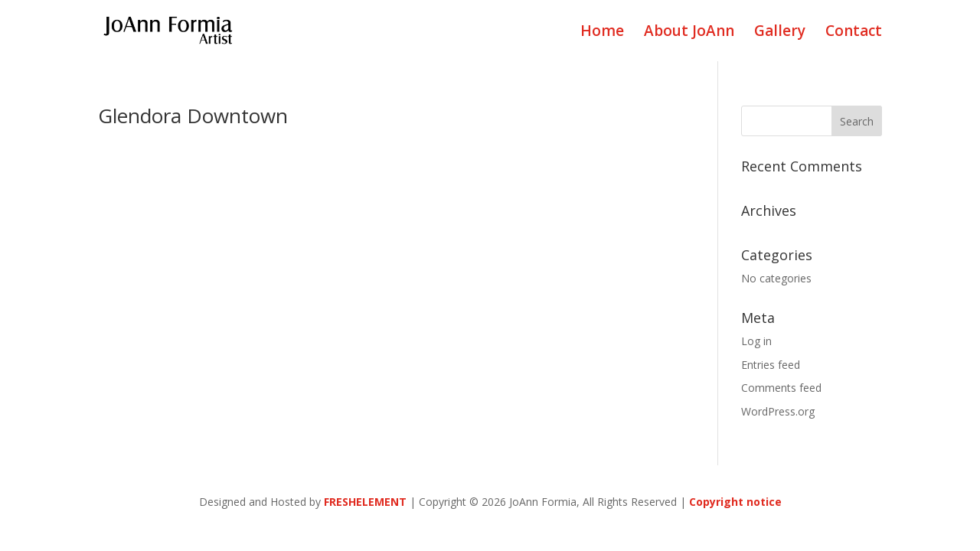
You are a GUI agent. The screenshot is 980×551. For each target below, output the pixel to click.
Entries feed (771, 365)
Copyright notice (735, 502)
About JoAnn (689, 33)
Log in (756, 341)
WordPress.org (778, 411)
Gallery (780, 33)
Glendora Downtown (193, 116)
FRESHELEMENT (365, 502)
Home (602, 33)
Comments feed (781, 388)
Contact (854, 33)
